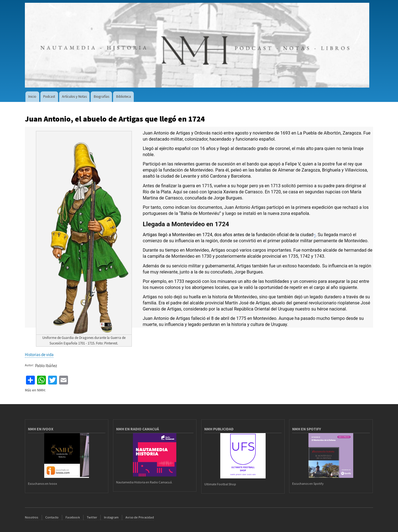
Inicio (32, 97)
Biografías (101, 97)
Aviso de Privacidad (140, 517)
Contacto (52, 517)
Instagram (111, 517)
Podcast (49, 97)
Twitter (92, 517)
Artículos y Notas (74, 97)
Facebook (73, 517)
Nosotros (32, 517)
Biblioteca (124, 97)
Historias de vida (39, 355)
